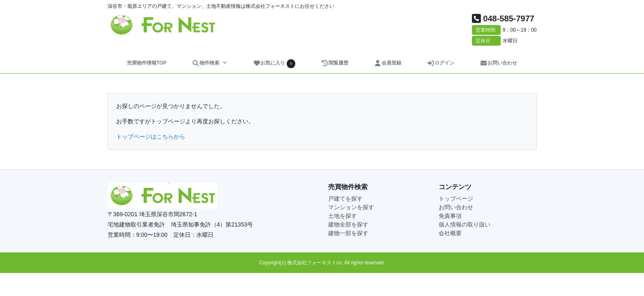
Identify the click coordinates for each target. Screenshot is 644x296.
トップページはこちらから (151, 136)
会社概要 (450, 233)
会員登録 (388, 63)
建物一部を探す (348, 233)
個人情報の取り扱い (465, 224)
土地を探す (343, 216)
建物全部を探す (348, 224)
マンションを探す (351, 207)
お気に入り (274, 64)
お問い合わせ (499, 63)
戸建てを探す (345, 199)
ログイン (441, 63)
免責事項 (450, 216)
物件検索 (206, 63)
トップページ (456, 199)
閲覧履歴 (335, 63)
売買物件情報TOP (147, 63)
